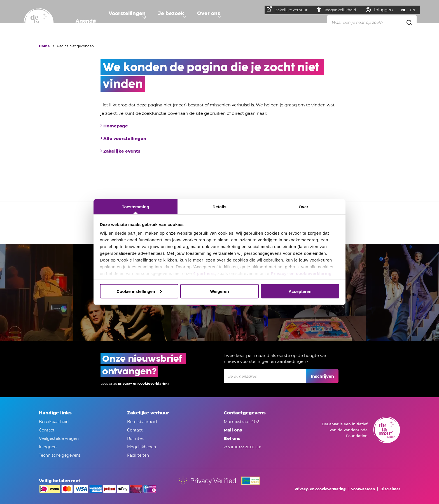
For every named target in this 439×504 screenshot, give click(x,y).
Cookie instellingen (139, 291)
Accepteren (300, 291)
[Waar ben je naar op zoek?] (372, 22)
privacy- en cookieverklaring (143, 383)
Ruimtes (135, 438)
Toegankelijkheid (343, 10)
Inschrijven (322, 376)
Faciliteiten (138, 455)
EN (415, 10)
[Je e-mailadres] (265, 376)
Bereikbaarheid (54, 422)
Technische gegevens (60, 455)
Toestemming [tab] (136, 207)
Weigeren (219, 291)
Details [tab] (219, 207)
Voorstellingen (128, 21)
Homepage (116, 126)
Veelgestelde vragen (59, 438)
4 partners (204, 273)
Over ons (214, 21)
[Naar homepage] (39, 23)
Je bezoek (174, 21)
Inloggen (48, 447)
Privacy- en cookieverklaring (301, 273)
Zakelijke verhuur (290, 9)
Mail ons (233, 430)
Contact (47, 430)
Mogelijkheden (142, 447)
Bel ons (232, 438)
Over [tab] (304, 207)
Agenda (85, 21)
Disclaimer (390, 489)
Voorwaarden (363, 489)
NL (406, 10)
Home (44, 46)
